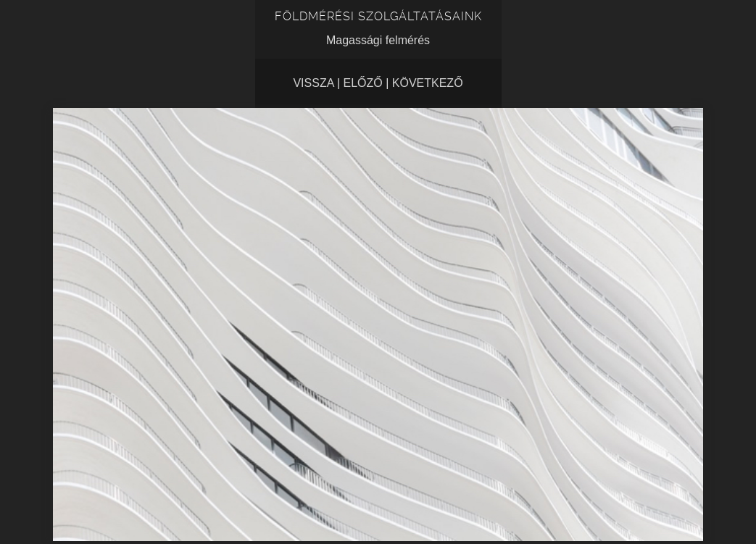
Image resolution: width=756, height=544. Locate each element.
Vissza (313, 83)
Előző (363, 83)
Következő (428, 83)
